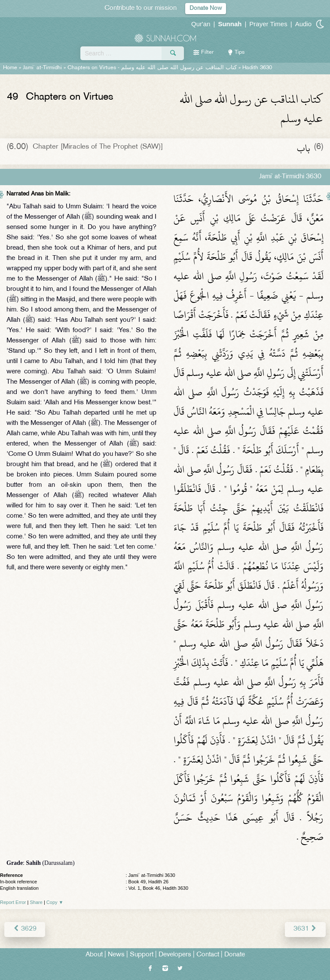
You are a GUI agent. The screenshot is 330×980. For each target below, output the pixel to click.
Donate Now (206, 8)
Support (142, 955)
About (94, 955)
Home (10, 68)
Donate (235, 955)
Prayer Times (268, 24)
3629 (25, 929)
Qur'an (201, 24)
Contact (208, 955)
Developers (175, 955)
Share (36, 902)
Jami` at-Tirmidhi (42, 68)
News (116, 955)
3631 (305, 929)
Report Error (13, 902)
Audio (303, 24)
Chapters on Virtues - (152, 68)
